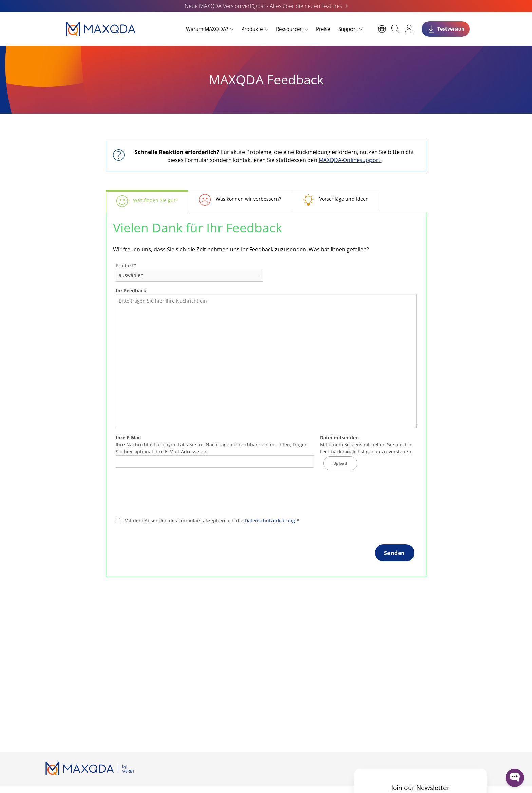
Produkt (126, 265)
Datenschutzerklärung (270, 520)
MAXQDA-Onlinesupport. (350, 160)
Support (348, 29)
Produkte (252, 29)
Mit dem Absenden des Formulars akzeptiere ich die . (212, 520)
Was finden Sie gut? (155, 200)
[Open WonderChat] (515, 778)
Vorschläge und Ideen (344, 199)
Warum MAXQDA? (207, 29)
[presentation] (167, 495)
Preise (323, 29)
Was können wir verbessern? (248, 199)
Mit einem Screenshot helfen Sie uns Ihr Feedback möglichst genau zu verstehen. (366, 444)
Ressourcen (289, 29)
